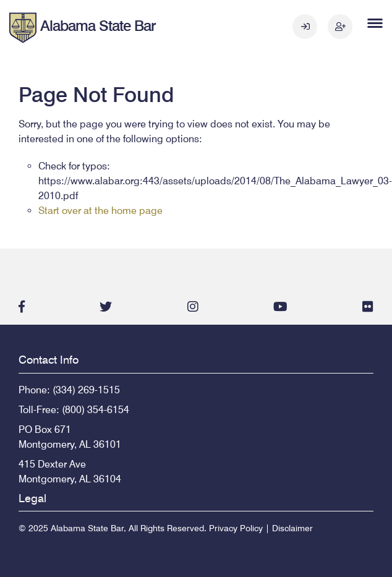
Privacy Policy (236, 528)
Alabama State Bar (98, 26)
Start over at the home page (100, 211)
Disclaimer (292, 528)
